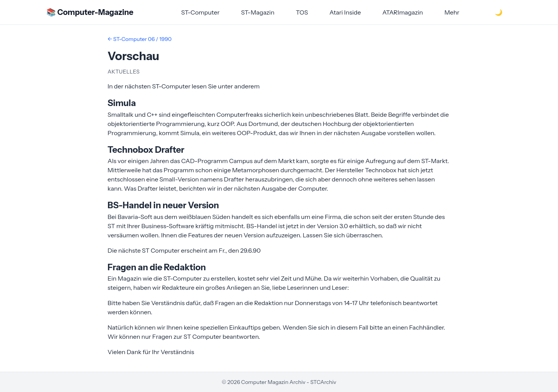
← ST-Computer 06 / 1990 (139, 39)
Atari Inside (345, 12)
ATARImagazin (403, 12)
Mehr (452, 12)
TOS (302, 12)
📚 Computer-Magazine (90, 12)
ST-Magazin (258, 12)
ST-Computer (200, 12)
